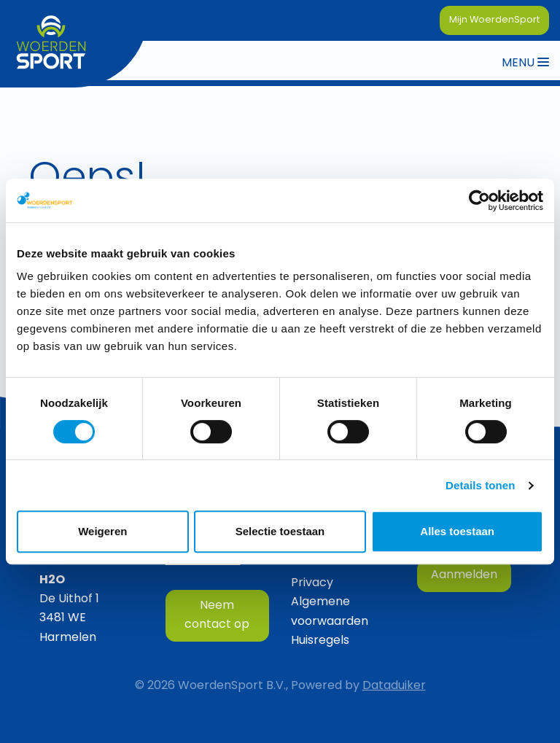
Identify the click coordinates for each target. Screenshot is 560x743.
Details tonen (480, 485)
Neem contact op (217, 615)
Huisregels (320, 641)
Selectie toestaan (280, 531)
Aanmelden (464, 575)
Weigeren (102, 531)
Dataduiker (394, 686)
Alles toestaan (457, 531)
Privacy (312, 583)
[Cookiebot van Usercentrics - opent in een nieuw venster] (479, 201)
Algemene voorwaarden (330, 612)
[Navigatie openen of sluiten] (525, 62)
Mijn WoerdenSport (494, 20)
